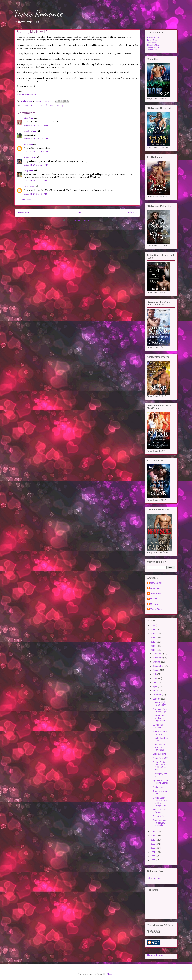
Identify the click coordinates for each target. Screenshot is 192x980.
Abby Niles (28, 144)
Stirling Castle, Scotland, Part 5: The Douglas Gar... (160, 802)
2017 (153, 634)
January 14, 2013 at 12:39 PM (36, 126)
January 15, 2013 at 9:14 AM (35, 181)
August (157, 670)
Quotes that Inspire (158, 726)
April (155, 686)
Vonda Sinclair (29, 158)
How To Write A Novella (160, 733)
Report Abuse (155, 955)
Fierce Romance (39, 13)
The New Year (159, 816)
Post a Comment (27, 200)
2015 (153, 642)
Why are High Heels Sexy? (160, 704)
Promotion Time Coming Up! (160, 710)
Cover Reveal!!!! (160, 758)
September (158, 666)
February (157, 695)
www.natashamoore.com (27, 94)
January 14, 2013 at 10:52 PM (36, 139)
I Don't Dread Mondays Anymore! (159, 747)
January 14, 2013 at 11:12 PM (36, 152)
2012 (153, 831)
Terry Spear (28, 171)
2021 (153, 625)
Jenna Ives (152, 43)
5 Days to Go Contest (159, 811)
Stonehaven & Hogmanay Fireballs (159, 823)
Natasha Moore (29, 105)
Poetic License (159, 787)
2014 (153, 646)
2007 (153, 852)
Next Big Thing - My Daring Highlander (160, 718)
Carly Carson (29, 186)
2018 (153, 630)
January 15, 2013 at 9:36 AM (35, 194)
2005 (153, 860)
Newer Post (23, 213)
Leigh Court (152, 40)
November (158, 658)
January (157, 699)
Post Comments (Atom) (83, 220)
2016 (153, 638)
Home (78, 213)
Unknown (155, 599)
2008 (153, 848)
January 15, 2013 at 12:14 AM (36, 165)
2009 (153, 844)
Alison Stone (29, 118)
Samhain (40, 105)
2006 (153, 856)
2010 (153, 840)
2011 (153, 836)
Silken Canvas (50, 105)
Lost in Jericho (159, 754)
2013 (153, 650)
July (155, 674)
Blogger (110, 974)
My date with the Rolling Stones (160, 782)
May (155, 682)
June (156, 678)
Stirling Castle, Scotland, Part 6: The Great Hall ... (160, 766)
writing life (61, 105)
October (157, 662)
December (158, 654)
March (156, 691)
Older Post (132, 213)
